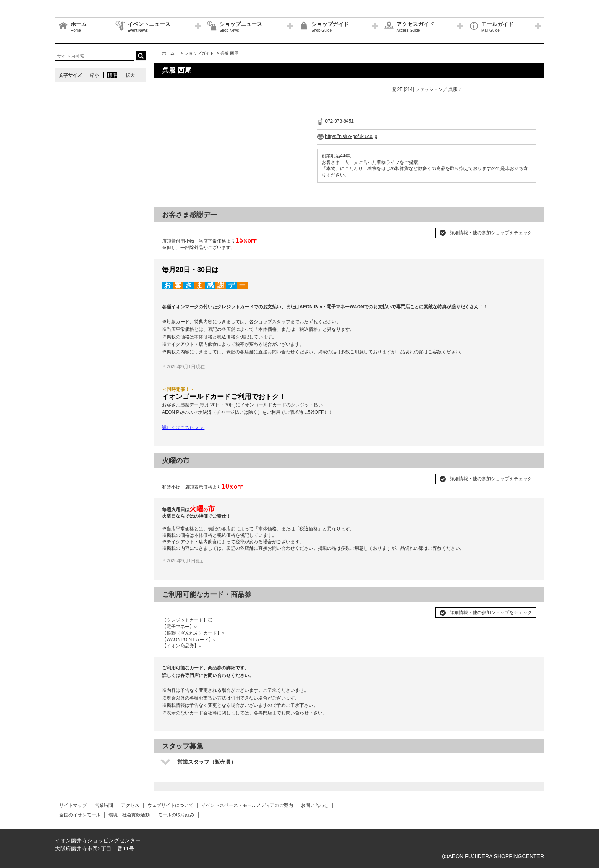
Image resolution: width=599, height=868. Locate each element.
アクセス (130, 805)
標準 (112, 75)
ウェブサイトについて (170, 805)
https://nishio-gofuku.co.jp (351, 136)
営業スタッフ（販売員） (207, 762)
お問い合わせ (315, 805)
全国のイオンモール (80, 815)
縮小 (94, 75)
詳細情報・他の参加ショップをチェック (491, 233)
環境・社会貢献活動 (129, 815)
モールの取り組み (176, 815)
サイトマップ (73, 805)
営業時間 (104, 805)
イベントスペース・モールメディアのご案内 (247, 805)
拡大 (130, 75)
